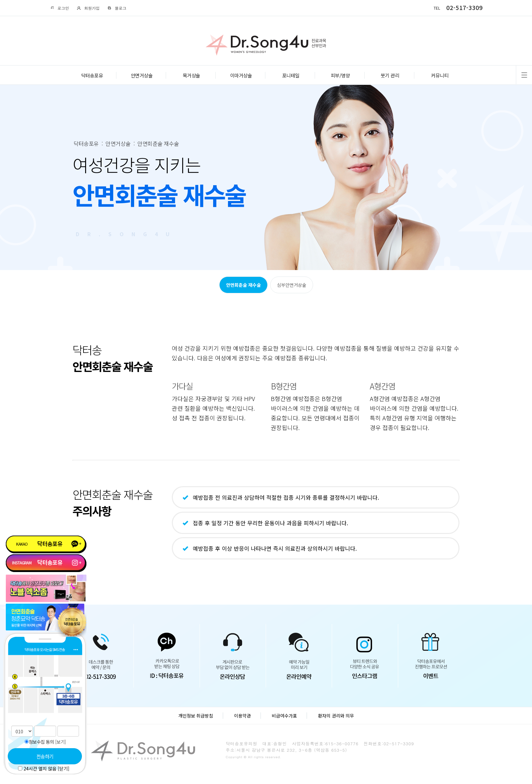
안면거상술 (142, 75)
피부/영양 (340, 75)
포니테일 (291, 75)
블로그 (117, 8)
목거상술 (192, 75)
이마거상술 (241, 75)
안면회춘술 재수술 (243, 285)
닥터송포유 (92, 75)
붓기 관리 (390, 75)
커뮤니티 (440, 75)
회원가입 (88, 8)
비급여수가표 (284, 716)
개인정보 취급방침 (196, 716)
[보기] (61, 742)
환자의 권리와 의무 (336, 716)
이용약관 (242, 716)
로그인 (59, 8)
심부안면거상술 (292, 285)
